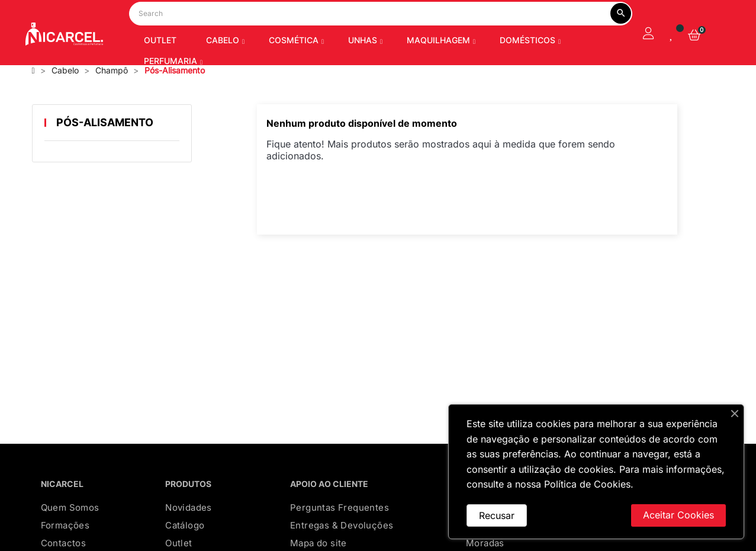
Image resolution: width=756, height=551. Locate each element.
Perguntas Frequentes (340, 526)
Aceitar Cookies (678, 515)
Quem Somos (70, 526)
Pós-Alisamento (105, 141)
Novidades (189, 526)
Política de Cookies (587, 484)
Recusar (497, 515)
